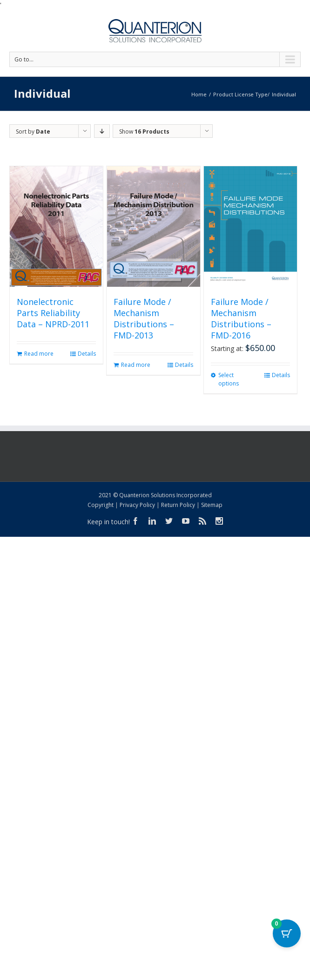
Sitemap (212, 505)
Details (87, 354)
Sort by (33, 132)
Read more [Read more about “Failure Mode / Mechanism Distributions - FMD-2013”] (136, 365)
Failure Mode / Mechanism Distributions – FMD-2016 (241, 318)
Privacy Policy (137, 505)
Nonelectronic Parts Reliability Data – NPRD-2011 (53, 313)
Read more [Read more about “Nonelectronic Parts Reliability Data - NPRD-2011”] (39, 354)
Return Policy (178, 505)
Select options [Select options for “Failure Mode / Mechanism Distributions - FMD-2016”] (229, 379)
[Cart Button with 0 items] (287, 933)
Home (199, 94)
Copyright (101, 505)
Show (144, 132)
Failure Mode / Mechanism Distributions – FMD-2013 (144, 318)
